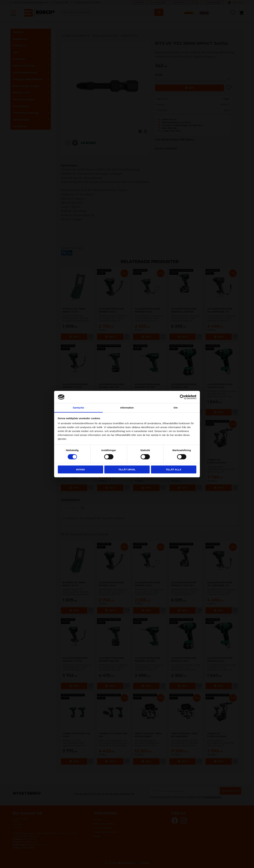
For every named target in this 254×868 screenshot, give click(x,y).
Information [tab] (127, 408)
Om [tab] (176, 408)
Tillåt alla (174, 469)
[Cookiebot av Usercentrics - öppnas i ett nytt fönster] (182, 397)
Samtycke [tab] (78, 408)
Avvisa (80, 469)
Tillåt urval (127, 469)
